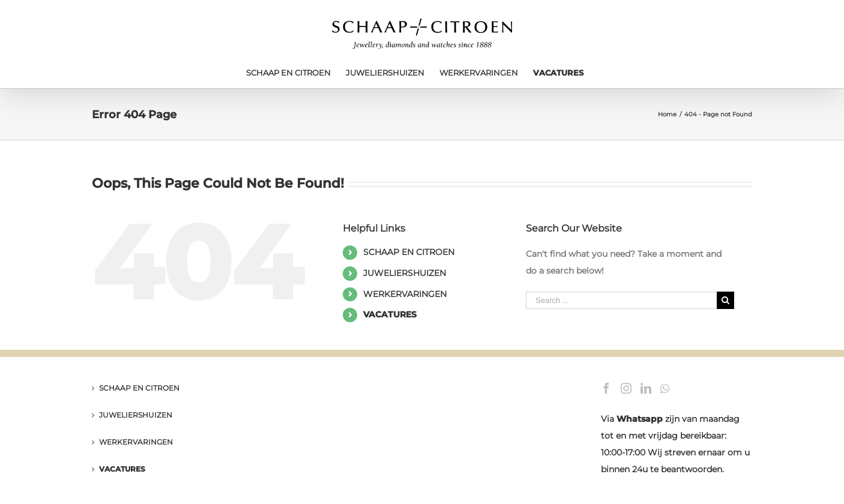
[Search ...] (621, 300)
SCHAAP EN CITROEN (409, 252)
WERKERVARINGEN (405, 294)
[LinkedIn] (646, 388)
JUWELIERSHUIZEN (405, 273)
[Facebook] (606, 388)
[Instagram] (626, 388)
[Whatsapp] (665, 388)
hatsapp (644, 419)
